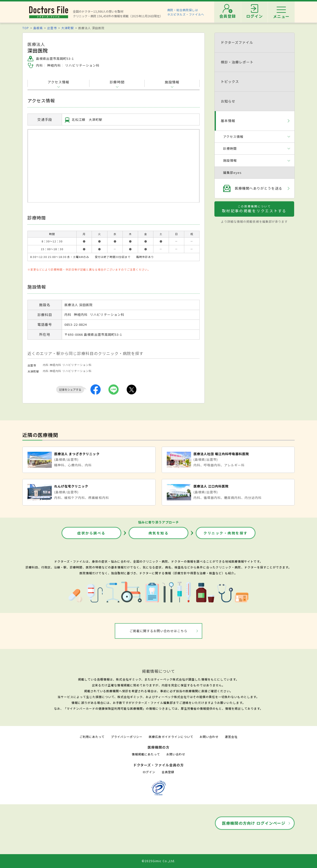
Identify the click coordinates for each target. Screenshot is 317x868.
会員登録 (168, 772)
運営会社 (231, 737)
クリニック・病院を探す (226, 533)
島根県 (38, 28)
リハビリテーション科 (77, 365)
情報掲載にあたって (146, 754)
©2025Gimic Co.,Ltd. (158, 861)
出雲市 (52, 28)
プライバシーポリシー (127, 737)
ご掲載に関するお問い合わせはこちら (159, 631)
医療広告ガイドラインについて (171, 737)
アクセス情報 (58, 82)
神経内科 (55, 365)
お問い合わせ (209, 737)
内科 (46, 365)
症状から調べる (91, 533)
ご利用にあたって (92, 737)
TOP (26, 28)
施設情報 (172, 82)
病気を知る (159, 533)
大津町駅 (68, 28)
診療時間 (117, 82)
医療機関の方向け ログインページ (254, 823)
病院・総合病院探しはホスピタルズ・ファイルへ (186, 12)
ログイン (149, 772)
